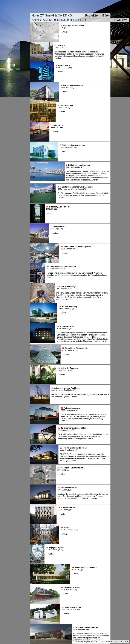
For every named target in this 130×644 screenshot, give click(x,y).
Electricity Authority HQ (59, 207)
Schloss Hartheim (67, 326)
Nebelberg (69, 147)
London (64, 68)
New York (56, 269)
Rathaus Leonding (70, 307)
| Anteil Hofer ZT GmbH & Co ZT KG (57, 20)
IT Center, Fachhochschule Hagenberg (76, 187)
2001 (62, 147)
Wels (57, 229)
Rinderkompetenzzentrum (87, 627)
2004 (64, 350)
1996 (57, 48)
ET (82, 167)
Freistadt (82, 629)
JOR (61, 550)
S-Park (67, 528)
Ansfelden (67, 430)
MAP (125, 20)
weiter (66, 32)
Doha (65, 107)
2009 (75, 629)
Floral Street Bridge (68, 287)
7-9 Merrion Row (68, 508)
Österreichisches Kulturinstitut (63, 267)
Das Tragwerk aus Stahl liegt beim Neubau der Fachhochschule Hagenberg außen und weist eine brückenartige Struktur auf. (83, 194)
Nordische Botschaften (73, 85)
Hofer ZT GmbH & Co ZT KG (52, 15)
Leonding (67, 309)
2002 (49, 269)
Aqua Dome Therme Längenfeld (77, 247)
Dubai (65, 370)
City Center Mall (66, 105)
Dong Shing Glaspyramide (76, 348)
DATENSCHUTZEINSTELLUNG (115, 642)
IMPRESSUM (80, 642)
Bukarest (69, 530)
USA (63, 269)
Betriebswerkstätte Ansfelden (73, 428)
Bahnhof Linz (59, 125)
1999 (63, 88)
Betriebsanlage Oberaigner (73, 145)
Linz (63, 28)
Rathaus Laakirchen (72, 408)
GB (70, 68)
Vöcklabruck (71, 610)
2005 (53, 390)
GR (70, 490)
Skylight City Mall (56, 548)
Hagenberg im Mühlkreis (72, 189)
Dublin (66, 510)
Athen (65, 490)
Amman (54, 550)
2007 (74, 570)
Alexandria (76, 167)
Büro (106, 15)
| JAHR (76, 20)
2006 (60, 430)
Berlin (68, 88)
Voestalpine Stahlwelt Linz (72, 468)
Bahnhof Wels (60, 227)
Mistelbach (69, 450)
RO (76, 530)
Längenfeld (70, 249)
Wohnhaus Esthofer (73, 607)
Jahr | (120, 20)
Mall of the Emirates (69, 368)
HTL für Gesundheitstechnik (75, 448)
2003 (59, 329)
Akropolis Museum (69, 488)
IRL (71, 510)
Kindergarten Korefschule (86, 568)
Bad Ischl (70, 590)
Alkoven (65, 329)
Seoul (69, 350)
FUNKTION (36, 20)
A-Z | (114, 20)
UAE (71, 370)
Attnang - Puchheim (64, 390)
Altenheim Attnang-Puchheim (67, 388)
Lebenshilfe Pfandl (72, 587)
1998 (58, 68)
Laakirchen (70, 410)
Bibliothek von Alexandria (79, 165)
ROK (75, 350)
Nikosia (54, 209)
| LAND (83, 20)
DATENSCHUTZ (94, 642)
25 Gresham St (64, 66)
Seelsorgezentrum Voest (73, 26)
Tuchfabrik (61, 46)
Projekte (91, 15)
